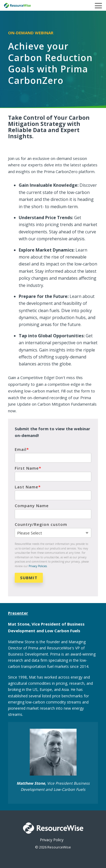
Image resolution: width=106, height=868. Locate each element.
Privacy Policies (38, 566)
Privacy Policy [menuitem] (52, 840)
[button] (98, 5)
